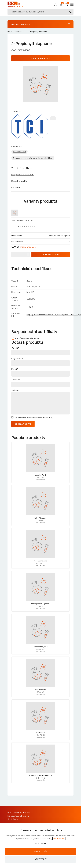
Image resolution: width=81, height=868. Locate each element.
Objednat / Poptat (51, 255)
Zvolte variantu (40, 58)
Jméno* (15, 348)
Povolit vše (41, 851)
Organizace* (17, 359)
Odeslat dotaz (23, 424)
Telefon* (16, 380)
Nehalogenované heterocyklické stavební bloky (33, 158)
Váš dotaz (16, 390)
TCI (53, 118)
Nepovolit (41, 859)
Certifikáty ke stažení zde (27, 338)
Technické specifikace (22, 168)
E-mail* (15, 369)
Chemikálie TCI (19, 31)
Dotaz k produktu (19, 181)
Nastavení (40, 844)
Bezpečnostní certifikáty (23, 175)
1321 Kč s (28, 247)
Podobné (16, 187)
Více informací (59, 839)
